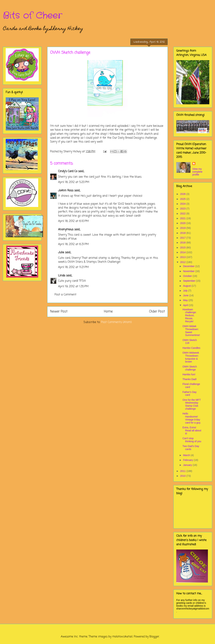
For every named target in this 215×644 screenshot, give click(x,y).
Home (108, 312)
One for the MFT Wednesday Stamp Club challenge (192, 404)
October (188, 276)
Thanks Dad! (190, 379)
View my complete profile (197, 172)
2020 (183, 223)
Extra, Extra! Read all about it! (192, 430)
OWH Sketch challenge (190, 368)
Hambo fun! (189, 374)
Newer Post (59, 312)
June (186, 295)
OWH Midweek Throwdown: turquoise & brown (191, 357)
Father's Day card (190, 394)
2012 (183, 262)
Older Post (157, 312)
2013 (183, 257)
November (189, 271)
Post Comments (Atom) (116, 322)
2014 (183, 252)
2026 (183, 194)
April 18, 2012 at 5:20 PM (74, 182)
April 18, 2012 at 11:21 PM (73, 267)
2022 (183, 214)
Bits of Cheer (33, 16)
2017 (183, 238)
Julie (61, 253)
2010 (183, 476)
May (186, 300)
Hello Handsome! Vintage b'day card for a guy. (192, 418)
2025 (183, 199)
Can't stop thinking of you (192, 440)
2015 (183, 248)
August (187, 286)
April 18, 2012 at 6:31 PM (73, 244)
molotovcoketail (122, 637)
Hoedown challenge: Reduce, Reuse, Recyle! (190, 315)
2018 (183, 233)
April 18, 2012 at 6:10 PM (73, 221)
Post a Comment (65, 295)
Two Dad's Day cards (191, 448)
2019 (183, 228)
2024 (183, 204)
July (186, 291)
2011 (183, 471)
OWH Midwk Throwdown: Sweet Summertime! (191, 331)
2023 (183, 209)
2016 (183, 243)
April (186, 305)
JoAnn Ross (66, 191)
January (188, 465)
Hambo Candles (191, 348)
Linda (62, 276)
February (188, 460)
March (187, 455)
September (189, 281)
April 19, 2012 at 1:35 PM (73, 286)
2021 (183, 218)
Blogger (154, 637)
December (189, 266)
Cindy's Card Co (68, 171)
